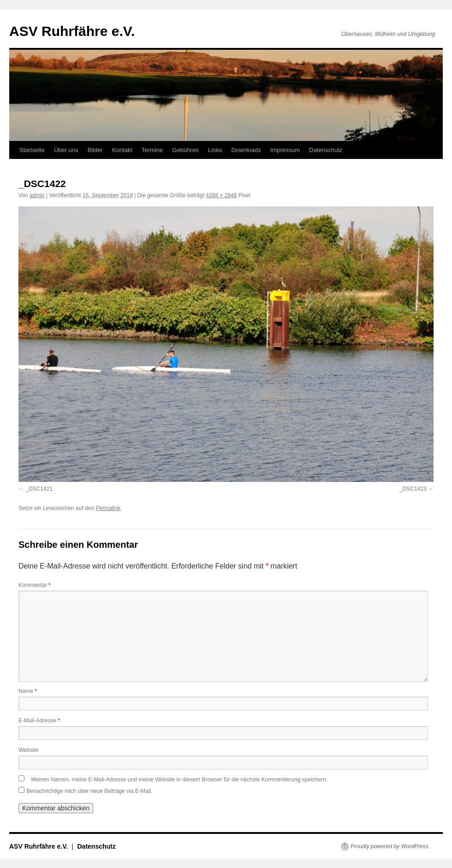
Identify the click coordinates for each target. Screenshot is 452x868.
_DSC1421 (39, 489)
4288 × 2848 (221, 195)
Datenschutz (326, 150)
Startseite (32, 150)
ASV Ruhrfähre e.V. (72, 31)
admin (37, 195)
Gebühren (185, 150)
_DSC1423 (413, 489)
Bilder (95, 150)
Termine (152, 150)
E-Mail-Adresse (39, 721)
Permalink (108, 508)
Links (215, 150)
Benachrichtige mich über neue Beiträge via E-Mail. (89, 791)
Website (28, 750)
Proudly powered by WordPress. (390, 846)
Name (28, 691)
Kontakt (122, 150)
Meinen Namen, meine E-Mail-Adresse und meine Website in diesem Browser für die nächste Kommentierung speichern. (179, 780)
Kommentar (35, 585)
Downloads (246, 150)
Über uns (66, 150)
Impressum (285, 150)
